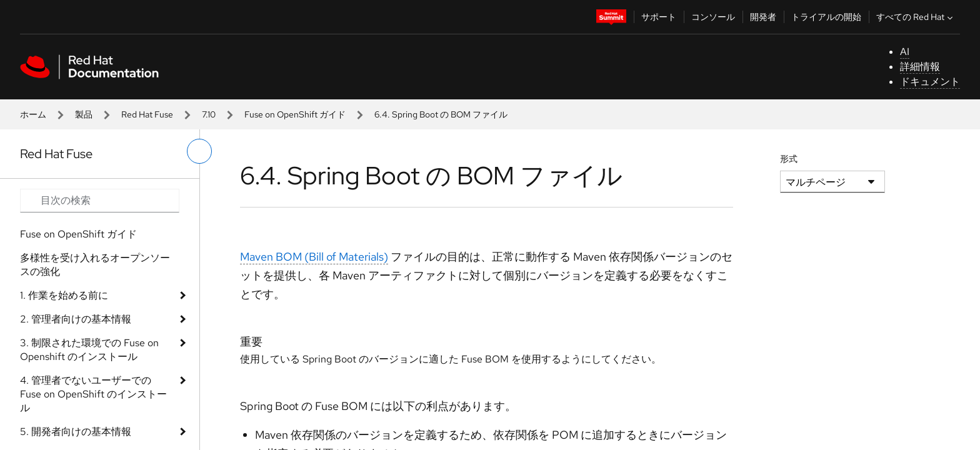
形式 (789, 159)
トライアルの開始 (826, 17)
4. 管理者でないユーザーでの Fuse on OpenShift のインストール (93, 394)
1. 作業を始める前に (64, 295)
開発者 (763, 17)
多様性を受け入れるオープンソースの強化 (95, 265)
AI (905, 52)
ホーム (33, 114)
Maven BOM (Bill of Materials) (314, 257)
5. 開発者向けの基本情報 (76, 432)
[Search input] (100, 201)
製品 (84, 114)
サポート (659, 17)
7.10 (209, 114)
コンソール (713, 17)
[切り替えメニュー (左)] (199, 151)
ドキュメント (930, 82)
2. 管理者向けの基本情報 (76, 319)
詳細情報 (920, 67)
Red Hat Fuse (147, 114)
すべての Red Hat (916, 17)
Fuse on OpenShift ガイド (295, 114)
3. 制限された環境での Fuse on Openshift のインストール (89, 350)
